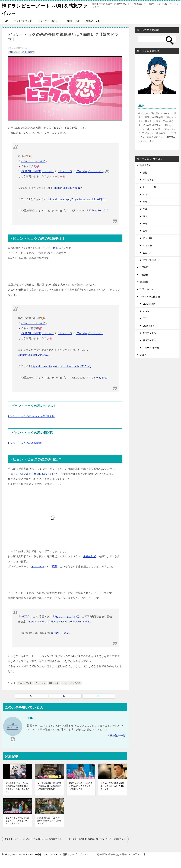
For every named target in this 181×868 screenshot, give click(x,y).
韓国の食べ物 (146, 289)
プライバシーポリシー (49, 21)
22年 (145, 216)
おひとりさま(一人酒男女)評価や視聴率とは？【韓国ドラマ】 (49, 820)
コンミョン (54, 683)
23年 (145, 209)
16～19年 (147, 238)
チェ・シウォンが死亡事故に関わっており (33, 473)
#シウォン (48, 171)
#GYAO (25, 616)
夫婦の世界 (90, 556)
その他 (143, 355)
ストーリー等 (149, 187)
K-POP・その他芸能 (150, 296)
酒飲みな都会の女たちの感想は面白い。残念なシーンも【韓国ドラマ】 (17, 820)
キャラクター (149, 180)
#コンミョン (95, 171)
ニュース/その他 (151, 347)
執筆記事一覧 (118, 735)
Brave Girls (148, 325)
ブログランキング (23, 21)
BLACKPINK (149, 303)
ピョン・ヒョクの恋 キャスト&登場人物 (31, 416)
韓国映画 (144, 267)
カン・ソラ (41, 683)
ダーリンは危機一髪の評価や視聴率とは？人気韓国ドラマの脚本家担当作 (49, 786)
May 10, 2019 (100, 210)
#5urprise (82, 171)
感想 (145, 172)
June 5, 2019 (100, 377)
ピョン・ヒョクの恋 (71, 683)
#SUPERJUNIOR (31, 171)
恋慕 (55, 566)
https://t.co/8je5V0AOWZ (34, 355)
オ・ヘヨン (38, 566)
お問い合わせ (73, 21)
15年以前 (147, 245)
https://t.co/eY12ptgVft (61, 199)
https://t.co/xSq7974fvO (42, 621)
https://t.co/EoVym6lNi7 (68, 188)
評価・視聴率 (28, 52)
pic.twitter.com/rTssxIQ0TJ (91, 199)
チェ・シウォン (25, 683)
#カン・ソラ (65, 171)
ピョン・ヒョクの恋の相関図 (25, 443)
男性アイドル (149, 340)
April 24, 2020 (62, 633)
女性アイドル (149, 333)
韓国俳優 (144, 282)
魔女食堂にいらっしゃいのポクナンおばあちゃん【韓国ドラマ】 (33, 839)
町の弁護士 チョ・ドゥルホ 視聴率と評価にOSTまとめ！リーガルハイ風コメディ (17, 787)
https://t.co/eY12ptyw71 (45, 366)
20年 (145, 231)
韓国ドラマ (14, 52)
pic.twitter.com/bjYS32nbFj (75, 366)
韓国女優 (144, 274)
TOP (5, 21)
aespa (146, 311)
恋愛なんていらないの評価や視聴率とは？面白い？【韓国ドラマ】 (81, 786)
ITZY (145, 318)
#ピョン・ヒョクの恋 (33, 161)
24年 (145, 201)
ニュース (147, 252)
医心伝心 (58, 248)
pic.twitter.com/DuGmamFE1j (74, 621)
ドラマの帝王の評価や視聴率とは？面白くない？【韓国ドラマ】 (112, 786)
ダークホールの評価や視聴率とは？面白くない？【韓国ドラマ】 (97, 839)
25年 (145, 194)
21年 (145, 223)
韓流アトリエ (93, 21)
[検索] (157, 38)
